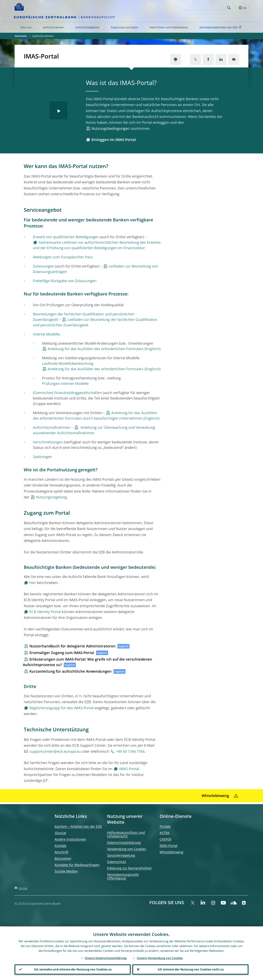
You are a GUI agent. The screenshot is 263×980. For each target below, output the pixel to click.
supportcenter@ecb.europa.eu (55, 751)
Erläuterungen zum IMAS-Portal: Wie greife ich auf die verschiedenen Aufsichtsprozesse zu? (87, 662)
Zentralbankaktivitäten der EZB (221, 27)
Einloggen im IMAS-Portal (114, 140)
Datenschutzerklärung (124, 843)
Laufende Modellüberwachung (68, 363)
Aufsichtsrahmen (53, 27)
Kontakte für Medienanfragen (77, 865)
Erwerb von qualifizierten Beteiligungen (66, 237)
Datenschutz (117, 862)
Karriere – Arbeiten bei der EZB (78, 826)
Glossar (60, 833)
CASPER (165, 839)
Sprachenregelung (121, 855)
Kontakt (60, 846)
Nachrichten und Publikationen (169, 27)
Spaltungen (42, 457)
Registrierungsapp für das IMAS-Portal (62, 708)
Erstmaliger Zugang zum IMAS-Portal (62, 653)
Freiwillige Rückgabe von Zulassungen (65, 281)
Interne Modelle (46, 334)
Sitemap (23, 888)
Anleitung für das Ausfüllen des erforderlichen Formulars (96, 349)
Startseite (21, 36)
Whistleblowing (171, 852)
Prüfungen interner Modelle (65, 383)
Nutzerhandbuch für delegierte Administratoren (73, 646)
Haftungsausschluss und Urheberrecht (126, 834)
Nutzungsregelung (51, 497)
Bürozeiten (63, 858)
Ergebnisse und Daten (125, 27)
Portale (165, 826)
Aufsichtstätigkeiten (88, 27)
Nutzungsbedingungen (111, 128)
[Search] (208, 7)
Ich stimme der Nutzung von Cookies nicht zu (190, 969)
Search (229, 8)
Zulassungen (44, 266)
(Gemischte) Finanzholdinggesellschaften (67, 393)
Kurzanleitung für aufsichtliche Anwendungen (70, 671)
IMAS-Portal (129, 769)
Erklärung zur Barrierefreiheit (129, 868)
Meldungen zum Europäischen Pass (63, 257)
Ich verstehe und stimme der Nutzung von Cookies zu (73, 969)
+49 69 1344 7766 (130, 751)
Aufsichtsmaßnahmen (52, 427)
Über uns (26, 27)
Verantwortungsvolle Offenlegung (123, 876)
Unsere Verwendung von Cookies (160, 958)
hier (33, 583)
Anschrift (61, 852)
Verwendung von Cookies (126, 849)
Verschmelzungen (48, 442)
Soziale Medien (66, 871)
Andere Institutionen (70, 839)
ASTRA (164, 833)
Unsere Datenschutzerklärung (106, 958)
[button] (236, 8)
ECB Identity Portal (45, 612)
